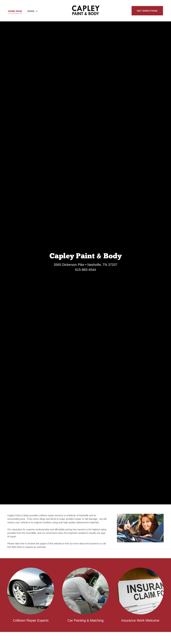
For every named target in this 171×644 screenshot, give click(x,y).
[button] (33, 11)
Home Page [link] (15, 11)
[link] (85, 11)
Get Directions (147, 11)
